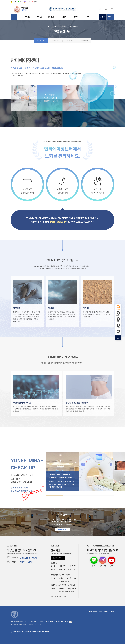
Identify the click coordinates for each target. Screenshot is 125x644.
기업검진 (40, 17)
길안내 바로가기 (58, 558)
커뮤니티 (110, 17)
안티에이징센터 (41, 41)
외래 (88, 17)
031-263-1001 (38, 624)
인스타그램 (28, 2)
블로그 (21, 2)
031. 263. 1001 (28, 558)
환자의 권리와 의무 (104, 611)
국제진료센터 (55, 41)
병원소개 (103, 17)
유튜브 (35, 2)
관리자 (112, 611)
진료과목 (76, 17)
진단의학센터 (84, 41)
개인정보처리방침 (93, 611)
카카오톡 (14, 2)
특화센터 (64, 17)
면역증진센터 (70, 41)
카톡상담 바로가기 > (27, 562)
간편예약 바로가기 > (62, 529)
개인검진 (27, 17)
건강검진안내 (52, 17)
